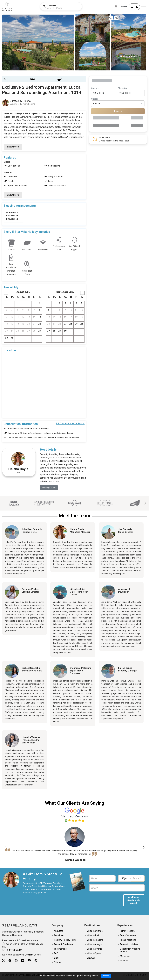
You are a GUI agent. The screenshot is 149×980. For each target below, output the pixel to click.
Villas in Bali (93, 936)
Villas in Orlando (95, 932)
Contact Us (31, 956)
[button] (145, 503)
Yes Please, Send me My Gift (134, 901)
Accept (106, 976)
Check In (95, 88)
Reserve (118, 111)
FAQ (56, 954)
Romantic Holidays (129, 945)
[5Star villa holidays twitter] (3, 961)
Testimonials (60, 950)
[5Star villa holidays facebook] (10, 961)
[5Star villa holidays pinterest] (36, 961)
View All (91, 959)
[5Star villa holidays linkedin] (23, 961)
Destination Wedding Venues (130, 951)
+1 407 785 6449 (14, 951)
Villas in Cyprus (94, 950)
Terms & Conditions (64, 945)
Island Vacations (128, 941)
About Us (58, 932)
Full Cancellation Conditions (70, 423)
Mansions (125, 957)
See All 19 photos (129, 56)
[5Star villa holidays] (7, 6)
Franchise (59, 936)
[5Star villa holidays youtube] (29, 961)
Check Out (123, 88)
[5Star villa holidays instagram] (16, 961)
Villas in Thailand (95, 941)
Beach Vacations (128, 936)
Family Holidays (128, 932)
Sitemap (58, 963)
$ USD (124, 7)
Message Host (49, 488)
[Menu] (143, 7)
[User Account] (134, 7)
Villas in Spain (94, 954)
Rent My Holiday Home (65, 941)
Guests (95, 99)
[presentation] (105, 900)
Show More (13, 147)
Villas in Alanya (94, 945)
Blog (56, 959)
